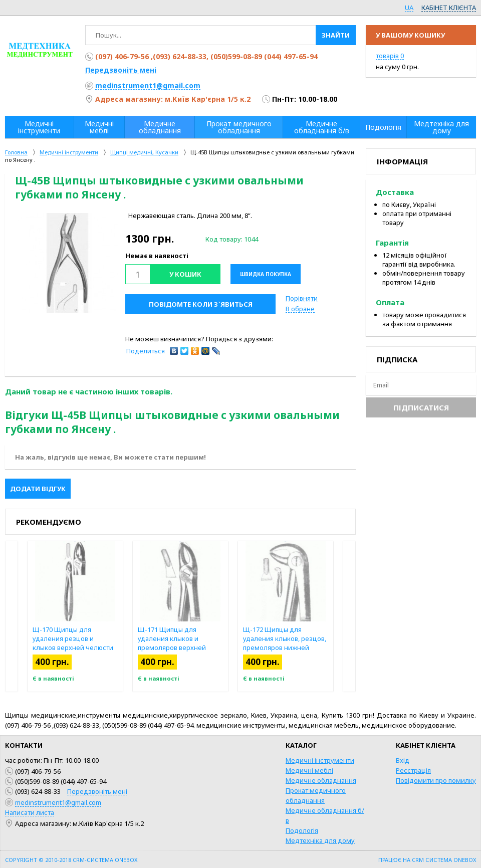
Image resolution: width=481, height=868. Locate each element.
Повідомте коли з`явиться (201, 304)
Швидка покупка (266, 274)
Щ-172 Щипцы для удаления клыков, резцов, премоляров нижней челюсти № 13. (285, 643)
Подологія (302, 830)
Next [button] (349, 616)
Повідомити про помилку (436, 780)
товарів (390, 56)
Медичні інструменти (320, 760)
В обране (300, 309)
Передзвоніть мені (121, 70)
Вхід (403, 760)
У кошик (185, 274)
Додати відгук (38, 489)
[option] (68, 263)
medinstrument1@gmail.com (148, 85)
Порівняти (302, 298)
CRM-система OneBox (105, 860)
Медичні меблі (309, 770)
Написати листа (30, 812)
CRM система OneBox (444, 860)
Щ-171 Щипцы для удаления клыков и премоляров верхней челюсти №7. (172, 643)
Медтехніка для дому (320, 840)
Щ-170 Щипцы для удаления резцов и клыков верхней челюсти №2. (73, 643)
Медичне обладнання (321, 780)
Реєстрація (413, 770)
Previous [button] (12, 616)
